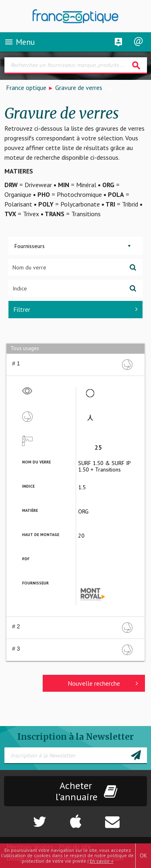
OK (143, 855)
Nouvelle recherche (103, 683)
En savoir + (102, 861)
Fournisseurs (30, 246)
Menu (20, 42)
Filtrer (75, 309)
